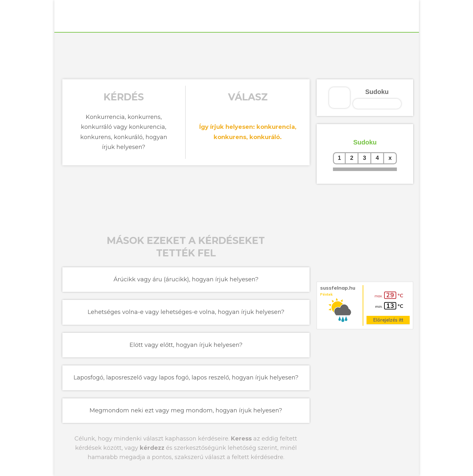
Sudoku (377, 92)
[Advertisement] (237, 55)
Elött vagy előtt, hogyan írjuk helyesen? (186, 345)
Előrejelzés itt (388, 320)
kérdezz (152, 448)
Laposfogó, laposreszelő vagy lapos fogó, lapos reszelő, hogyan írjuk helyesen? (186, 378)
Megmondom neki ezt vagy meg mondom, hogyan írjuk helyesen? (186, 410)
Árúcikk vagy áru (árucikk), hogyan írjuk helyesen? (186, 279)
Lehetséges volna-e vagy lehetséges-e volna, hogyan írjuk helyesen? (186, 312)
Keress (241, 439)
